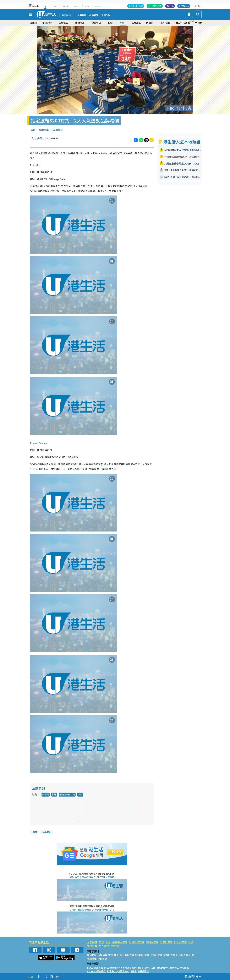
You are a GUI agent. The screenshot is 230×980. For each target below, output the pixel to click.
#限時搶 (185, 968)
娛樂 (110, 23)
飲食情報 (96, 23)
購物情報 (80, 23)
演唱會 (33, 23)
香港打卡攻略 (183, 23)
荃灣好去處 (166, 942)
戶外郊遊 (104, 946)
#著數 (134, 971)
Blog (87, 6)
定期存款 (106, 16)
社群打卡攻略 (156, 6)
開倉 (108, 942)
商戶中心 (170, 6)
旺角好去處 (180, 942)
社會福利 (116, 946)
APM (80, 794)
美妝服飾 (58, 130)
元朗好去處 (152, 942)
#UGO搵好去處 (95, 968)
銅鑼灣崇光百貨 (67, 794)
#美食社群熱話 (129, 968)
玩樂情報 (63, 23)
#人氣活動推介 (112, 968)
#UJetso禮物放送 (96, 971)
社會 (122, 23)
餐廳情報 (92, 946)
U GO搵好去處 (137, 6)
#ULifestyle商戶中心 (118, 971)
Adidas (36, 165)
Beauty (77, 6)
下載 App (185, 6)
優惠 (35, 832)
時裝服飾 (47, 832)
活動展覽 (92, 942)
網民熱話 (92, 955)
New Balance (40, 443)
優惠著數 (47, 23)
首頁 (33, 130)
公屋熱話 (82, 16)
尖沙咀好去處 (120, 942)
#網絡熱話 (143, 971)
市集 (101, 942)
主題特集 (200, 23)
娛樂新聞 (94, 16)
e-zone (98, 6)
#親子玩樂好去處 (147, 968)
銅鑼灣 (46, 794)
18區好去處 (164, 23)
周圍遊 (150, 23)
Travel (55, 6)
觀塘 (54, 794)
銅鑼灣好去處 (137, 942)
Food (65, 6)
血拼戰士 (40, 138)
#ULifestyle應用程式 (168, 968)
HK (45, 6)
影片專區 (136, 23)
